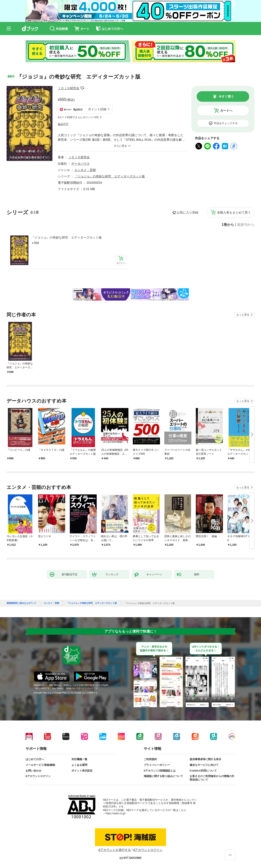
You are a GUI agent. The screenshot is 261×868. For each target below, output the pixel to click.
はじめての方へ (35, 759)
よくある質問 (79, 765)
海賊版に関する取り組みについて (163, 776)
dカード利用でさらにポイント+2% (78, 117)
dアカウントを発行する (115, 850)
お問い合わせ (33, 771)
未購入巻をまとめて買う (234, 212)
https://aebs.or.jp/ (116, 813)
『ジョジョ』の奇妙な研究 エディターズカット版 (67, 237)
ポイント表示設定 (82, 771)
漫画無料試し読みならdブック (21, 603)
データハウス (81, 164)
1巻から (228, 225)
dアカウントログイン (38, 776)
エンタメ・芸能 (85, 170)
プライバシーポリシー (157, 765)
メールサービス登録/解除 (40, 765)
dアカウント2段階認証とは (160, 771)
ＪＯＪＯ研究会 (68, 88)
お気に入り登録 (187, 212)
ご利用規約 (150, 759)
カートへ (226, 111)
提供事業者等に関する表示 (205, 759)
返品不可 (63, 124)
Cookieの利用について (203, 771)
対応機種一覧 (79, 759)
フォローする (82, 88)
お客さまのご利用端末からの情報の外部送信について (212, 778)
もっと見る (243, 315)
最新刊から (246, 225)
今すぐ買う (226, 96)
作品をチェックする (226, 123)
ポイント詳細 (97, 109)
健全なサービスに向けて (204, 765)
